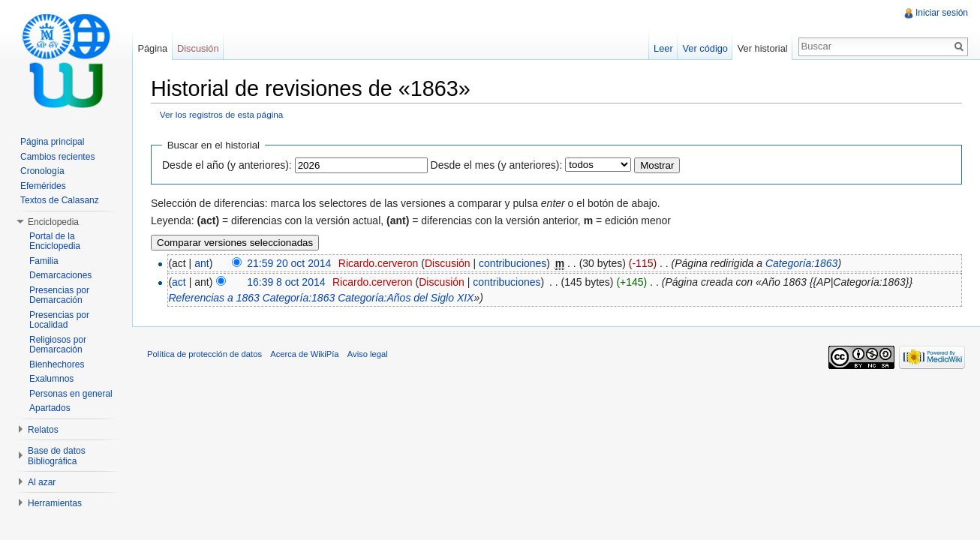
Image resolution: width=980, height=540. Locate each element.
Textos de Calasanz (60, 200)
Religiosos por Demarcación (58, 345)
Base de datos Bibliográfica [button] (57, 456)
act (179, 282)
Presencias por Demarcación (59, 295)
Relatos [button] (43, 430)
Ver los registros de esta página (222, 114)
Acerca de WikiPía (304, 354)
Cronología (42, 171)
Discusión (448, 263)
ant (201, 263)
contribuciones (513, 263)
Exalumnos (51, 379)
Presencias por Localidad (59, 320)
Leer (663, 48)
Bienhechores (57, 364)
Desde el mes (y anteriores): (497, 165)
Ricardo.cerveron (379, 263)
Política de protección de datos (204, 354)
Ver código (705, 48)
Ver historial (763, 48)
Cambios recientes (57, 157)
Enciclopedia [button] (53, 222)
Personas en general (71, 394)
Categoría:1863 (802, 263)
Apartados (50, 408)
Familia (44, 261)
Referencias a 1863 (213, 298)
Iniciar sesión (942, 13)
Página (152, 48)
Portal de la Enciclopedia (55, 241)
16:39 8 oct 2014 (286, 282)
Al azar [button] (42, 482)
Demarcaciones (60, 275)
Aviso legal (368, 354)
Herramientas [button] (55, 503)
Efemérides (43, 186)
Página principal (52, 142)
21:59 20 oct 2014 (289, 263)
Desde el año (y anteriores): (227, 165)
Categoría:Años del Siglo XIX (406, 298)
